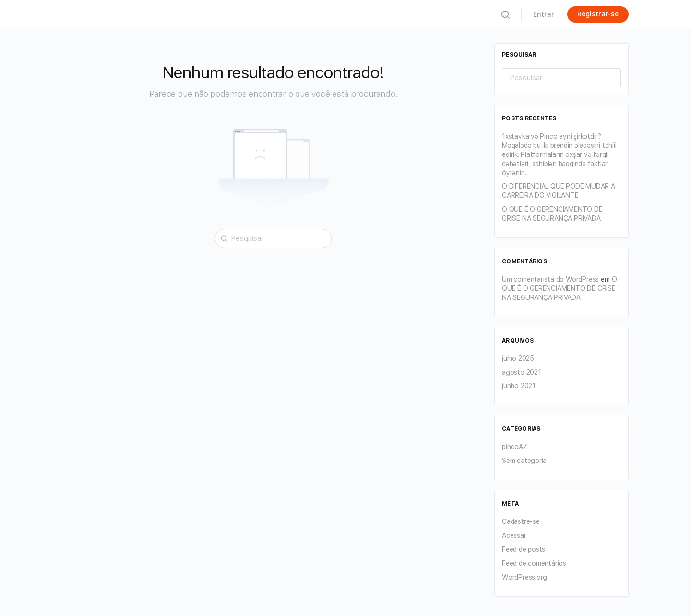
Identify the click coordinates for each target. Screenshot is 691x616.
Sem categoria (524, 461)
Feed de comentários (534, 563)
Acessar (514, 535)
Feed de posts (524, 549)
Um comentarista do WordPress (550, 279)
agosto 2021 (522, 372)
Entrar (544, 14)
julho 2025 (518, 358)
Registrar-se (598, 14)
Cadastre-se (521, 521)
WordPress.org (524, 577)
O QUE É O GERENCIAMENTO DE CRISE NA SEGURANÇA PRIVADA (560, 288)
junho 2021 (519, 386)
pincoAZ (515, 447)
